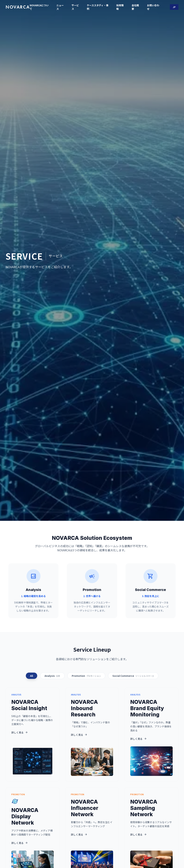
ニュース (60, 7)
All (32, 676)
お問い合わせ (153, 7)
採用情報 (120, 7)
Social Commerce (133, 676)
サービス (75, 7)
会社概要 (135, 7)
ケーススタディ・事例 (98, 7)
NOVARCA (18, 7)
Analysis (52, 676)
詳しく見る (20, 732)
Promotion (86, 676)
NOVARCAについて (39, 7)
